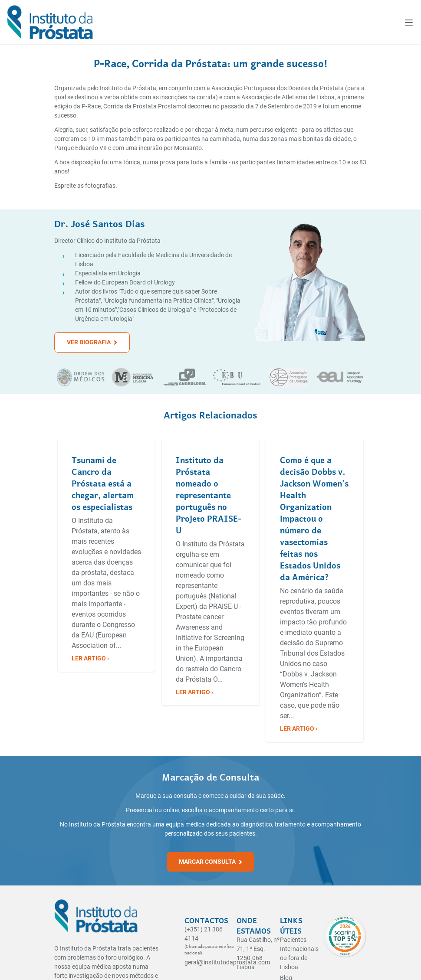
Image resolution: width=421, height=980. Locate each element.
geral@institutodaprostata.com (227, 962)
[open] (409, 23)
